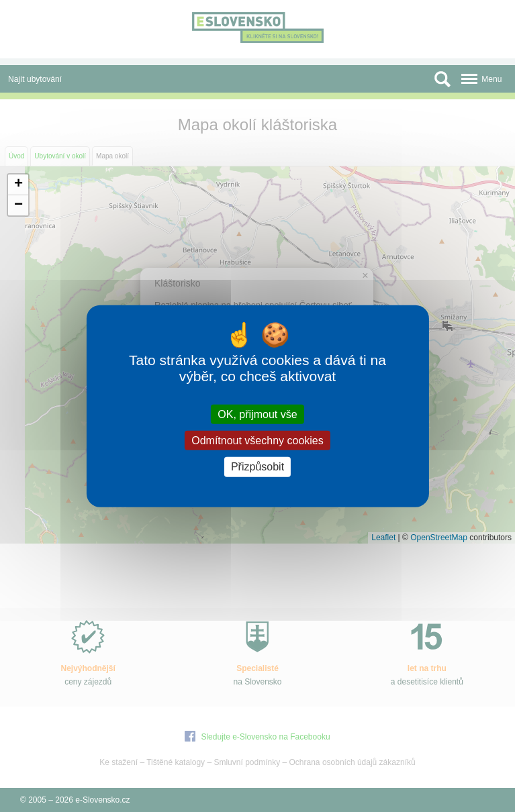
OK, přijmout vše (257, 414)
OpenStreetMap (439, 538)
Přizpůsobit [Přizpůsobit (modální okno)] (257, 467)
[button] (18, 185)
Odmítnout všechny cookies (257, 441)
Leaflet (383, 538)
